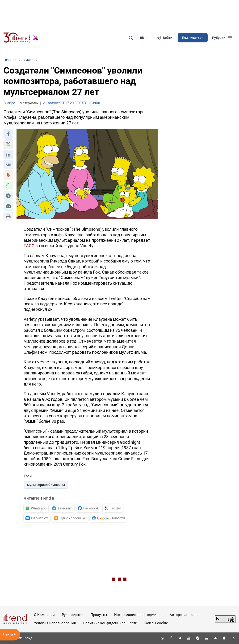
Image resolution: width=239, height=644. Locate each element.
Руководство (73, 615)
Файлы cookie (156, 623)
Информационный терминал (138, 615)
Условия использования (55, 623)
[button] (8, 134)
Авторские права (184, 615)
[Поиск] (131, 38)
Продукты (99, 615)
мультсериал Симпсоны (46, 485)
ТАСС (29, 246)
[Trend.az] (21, 38)
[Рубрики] (222, 38)
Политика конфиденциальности (110, 623)
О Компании (44, 615)
